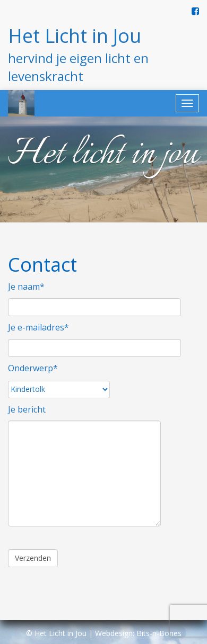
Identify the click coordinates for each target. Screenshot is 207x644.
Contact (42, 265)
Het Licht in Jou (75, 36)
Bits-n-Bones (159, 633)
